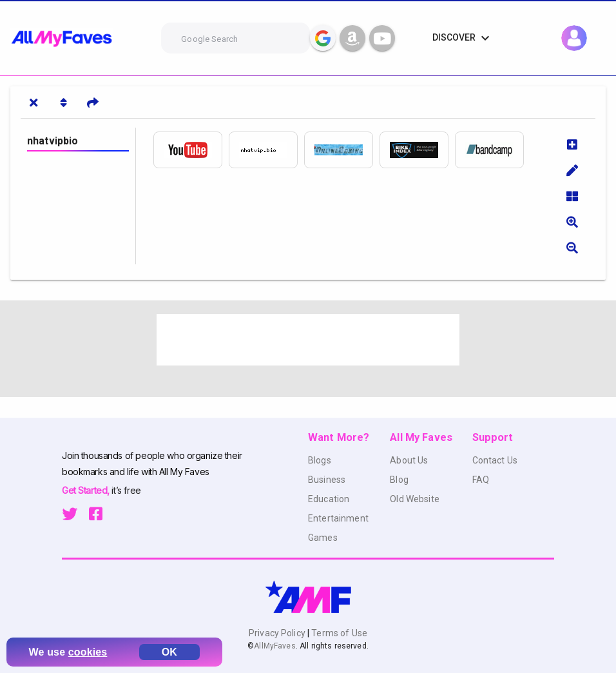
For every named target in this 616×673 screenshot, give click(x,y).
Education (329, 499)
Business (327, 480)
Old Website (415, 499)
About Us (409, 460)
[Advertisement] (308, 340)
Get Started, (87, 490)
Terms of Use (338, 633)
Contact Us (495, 460)
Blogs (320, 460)
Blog (399, 480)
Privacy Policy (278, 633)
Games (323, 538)
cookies (88, 652)
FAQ (481, 480)
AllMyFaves (274, 646)
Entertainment (338, 518)
